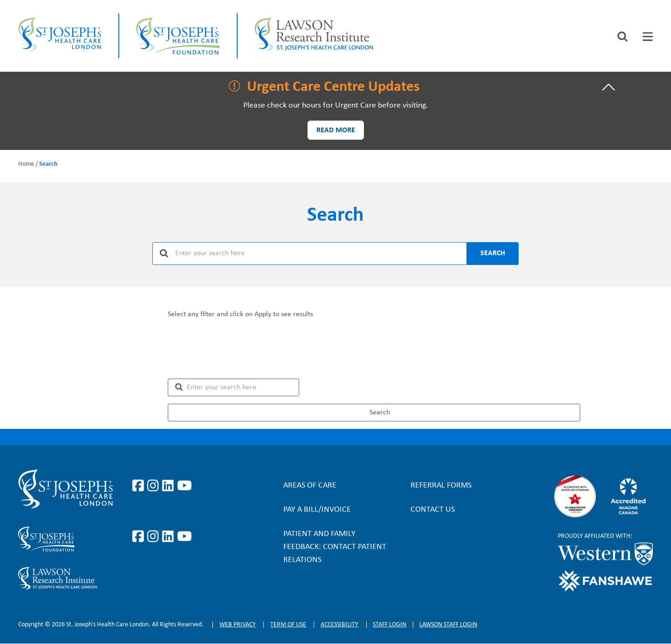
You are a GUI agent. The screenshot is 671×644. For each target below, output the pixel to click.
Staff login (390, 625)
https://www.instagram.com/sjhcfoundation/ (155, 537)
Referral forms (441, 485)
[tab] (648, 37)
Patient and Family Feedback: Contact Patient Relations (335, 547)
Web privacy (238, 625)
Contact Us (433, 510)
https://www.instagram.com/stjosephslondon (155, 486)
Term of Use (288, 625)
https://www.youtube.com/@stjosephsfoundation (185, 537)
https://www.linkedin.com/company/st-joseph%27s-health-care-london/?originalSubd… (170, 486)
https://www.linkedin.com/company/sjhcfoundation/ (170, 537)
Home (26, 164)
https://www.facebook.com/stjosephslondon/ (140, 486)
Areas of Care (310, 485)
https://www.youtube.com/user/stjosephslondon (185, 486)
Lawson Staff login (448, 625)
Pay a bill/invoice (317, 510)
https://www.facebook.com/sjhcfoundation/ (140, 537)
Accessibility (339, 625)
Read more (336, 130)
